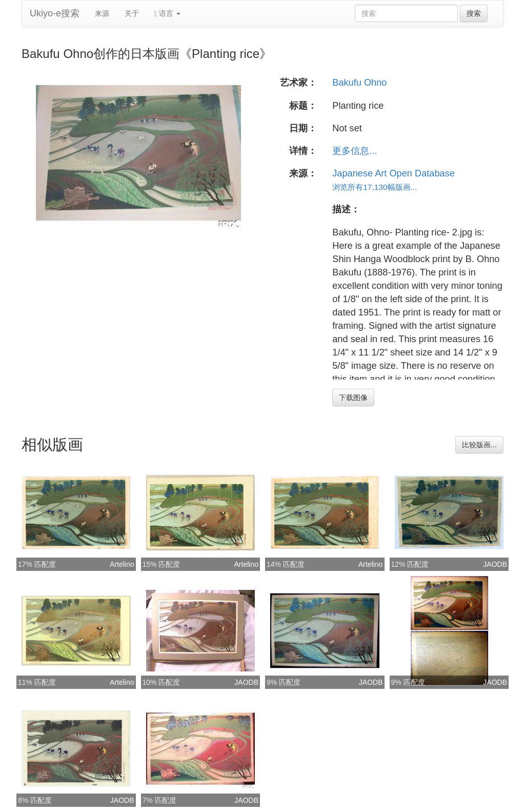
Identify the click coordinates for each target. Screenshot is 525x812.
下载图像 (353, 398)
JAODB (495, 564)
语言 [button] (167, 14)
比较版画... (479, 445)
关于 (132, 13)
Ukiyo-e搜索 (55, 13)
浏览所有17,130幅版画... (375, 187)
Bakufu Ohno (359, 83)
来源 (102, 13)
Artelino (122, 564)
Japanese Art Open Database (393, 173)
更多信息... (355, 151)
